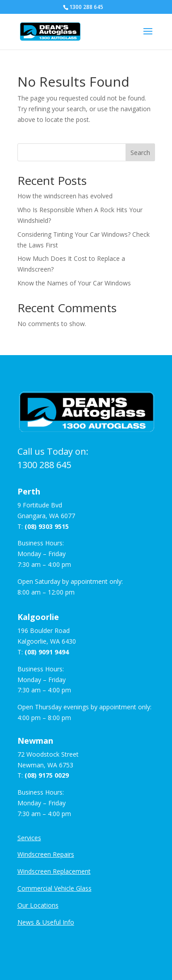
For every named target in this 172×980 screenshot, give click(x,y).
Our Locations (38, 905)
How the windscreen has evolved (65, 196)
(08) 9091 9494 (47, 652)
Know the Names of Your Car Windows (74, 283)
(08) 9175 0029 (47, 775)
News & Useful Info (46, 922)
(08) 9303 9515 (47, 526)
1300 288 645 (44, 465)
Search (140, 153)
